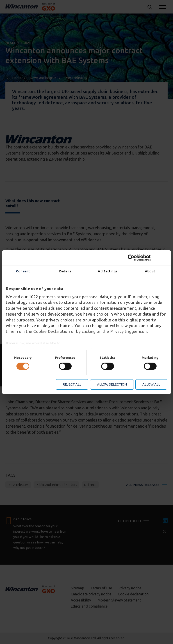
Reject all (72, 384)
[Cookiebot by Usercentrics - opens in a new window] (147, 258)
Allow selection (112, 384)
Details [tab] (65, 271)
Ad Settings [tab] (108, 271)
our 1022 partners (38, 297)
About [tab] (150, 271)
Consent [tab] (23, 271)
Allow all (151, 384)
